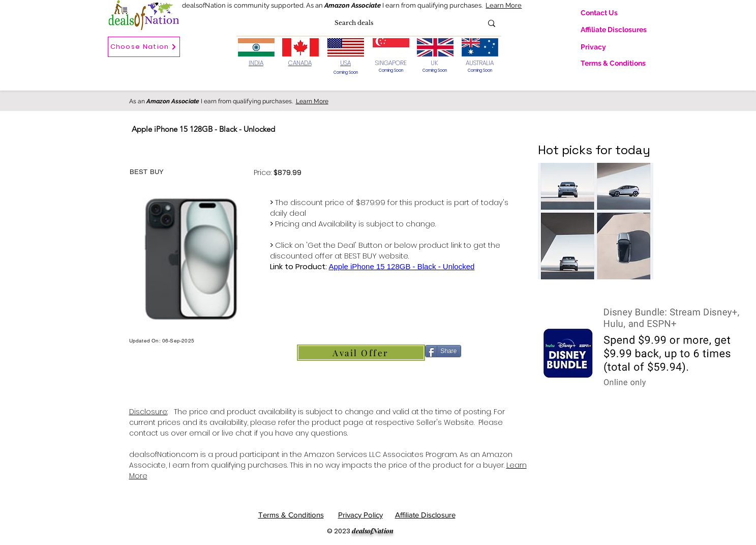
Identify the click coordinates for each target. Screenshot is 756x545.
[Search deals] (354, 23)
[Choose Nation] (144, 47)
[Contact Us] (607, 13)
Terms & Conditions (291, 515)
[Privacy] (607, 47)
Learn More (504, 5)
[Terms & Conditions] (618, 63)
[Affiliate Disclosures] (621, 30)
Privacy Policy (360, 515)
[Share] (443, 351)
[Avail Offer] (361, 353)
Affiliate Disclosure (425, 515)
